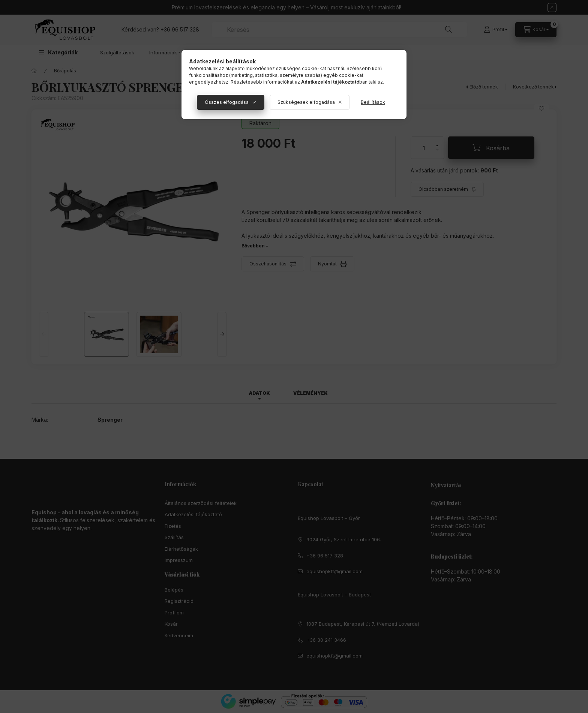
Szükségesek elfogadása (306, 102)
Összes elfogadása (227, 102)
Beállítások (373, 102)
